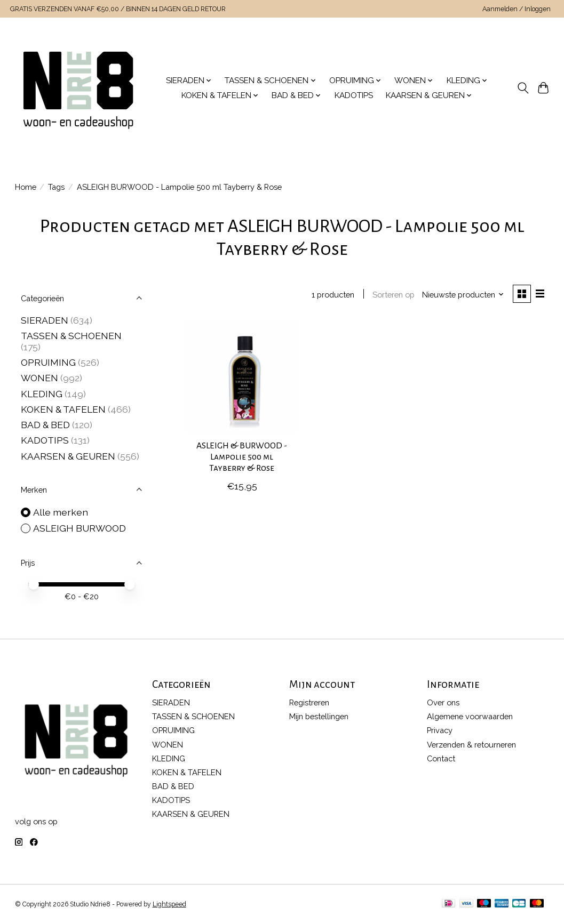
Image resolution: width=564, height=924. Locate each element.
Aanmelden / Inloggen (517, 9)
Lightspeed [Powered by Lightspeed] (169, 904)
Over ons (443, 702)
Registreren (309, 702)
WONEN (39, 378)
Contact (441, 758)
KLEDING (42, 394)
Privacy (440, 730)
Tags (56, 187)
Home (26, 187)
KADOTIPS (354, 95)
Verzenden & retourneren (471, 745)
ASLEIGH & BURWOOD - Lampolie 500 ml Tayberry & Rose (242, 457)
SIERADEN (45, 320)
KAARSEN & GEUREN (68, 456)
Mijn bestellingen (319, 716)
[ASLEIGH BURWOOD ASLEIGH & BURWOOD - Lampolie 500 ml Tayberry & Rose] (242, 376)
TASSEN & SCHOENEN (71, 336)
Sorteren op (394, 295)
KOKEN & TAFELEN (63, 409)
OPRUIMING (48, 362)
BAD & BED (45, 425)
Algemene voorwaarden (470, 716)
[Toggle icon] (523, 88)
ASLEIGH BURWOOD (80, 528)
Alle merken (61, 512)
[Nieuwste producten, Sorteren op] (463, 295)
